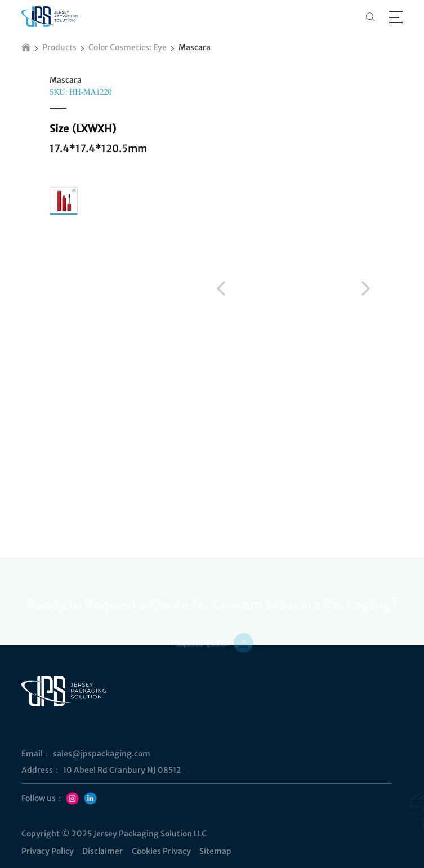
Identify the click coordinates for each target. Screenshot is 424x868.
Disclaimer (102, 851)
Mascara (195, 47)
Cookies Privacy (161, 851)
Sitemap (215, 851)
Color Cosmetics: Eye (128, 47)
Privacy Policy (48, 851)
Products (59, 47)
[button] (221, 288)
